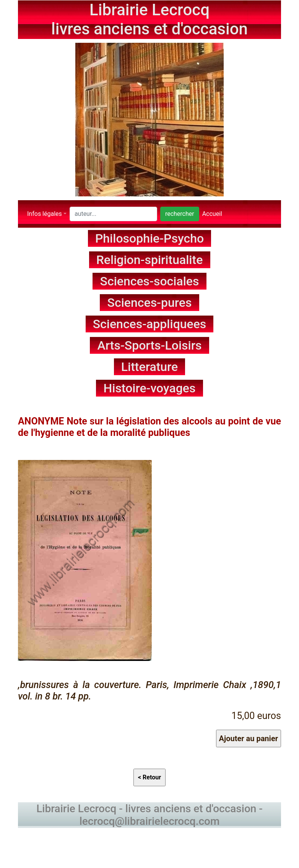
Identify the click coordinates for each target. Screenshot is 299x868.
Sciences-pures (150, 303)
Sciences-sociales (150, 281)
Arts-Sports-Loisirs (150, 345)
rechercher (180, 214)
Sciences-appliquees (150, 324)
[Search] (113, 214)
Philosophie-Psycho (149, 238)
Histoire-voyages (150, 388)
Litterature (150, 367)
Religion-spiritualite (150, 260)
